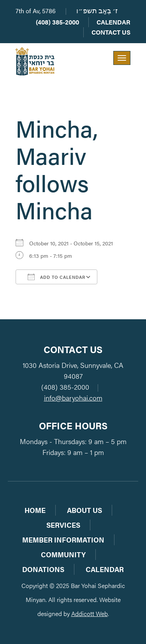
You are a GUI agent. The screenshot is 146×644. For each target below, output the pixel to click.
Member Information (63, 540)
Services (63, 525)
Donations (43, 569)
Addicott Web (90, 613)
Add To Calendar (56, 277)
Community (63, 554)
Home (35, 510)
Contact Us (111, 32)
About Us (84, 510)
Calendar (113, 22)
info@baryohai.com (73, 398)
